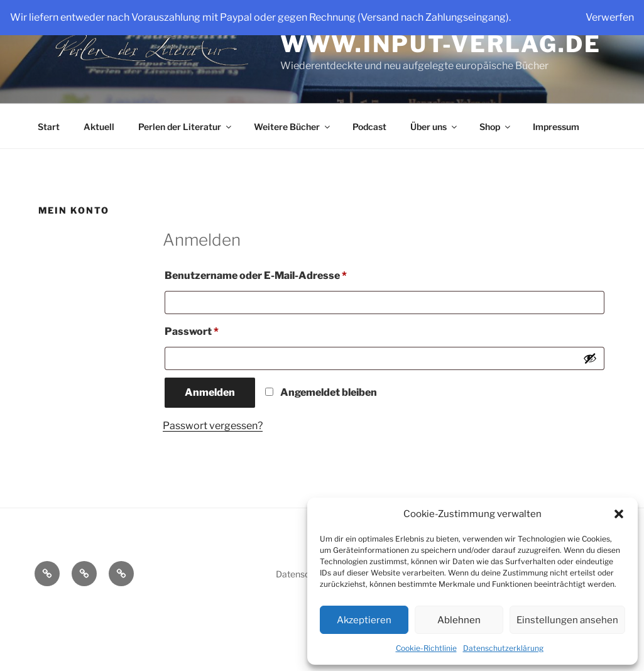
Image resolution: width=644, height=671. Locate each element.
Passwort (221, 330)
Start (49, 127)
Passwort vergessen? (213, 426)
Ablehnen (459, 620)
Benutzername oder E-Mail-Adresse (285, 274)
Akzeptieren (364, 620)
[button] (619, 514)
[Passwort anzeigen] (590, 358)
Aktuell (99, 127)
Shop (496, 127)
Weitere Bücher (293, 127)
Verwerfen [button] (610, 17)
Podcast (369, 127)
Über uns (434, 127)
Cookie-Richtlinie (426, 648)
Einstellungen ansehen (567, 620)
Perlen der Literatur (186, 127)
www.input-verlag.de (441, 44)
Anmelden (210, 392)
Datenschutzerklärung (503, 648)
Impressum (556, 127)
